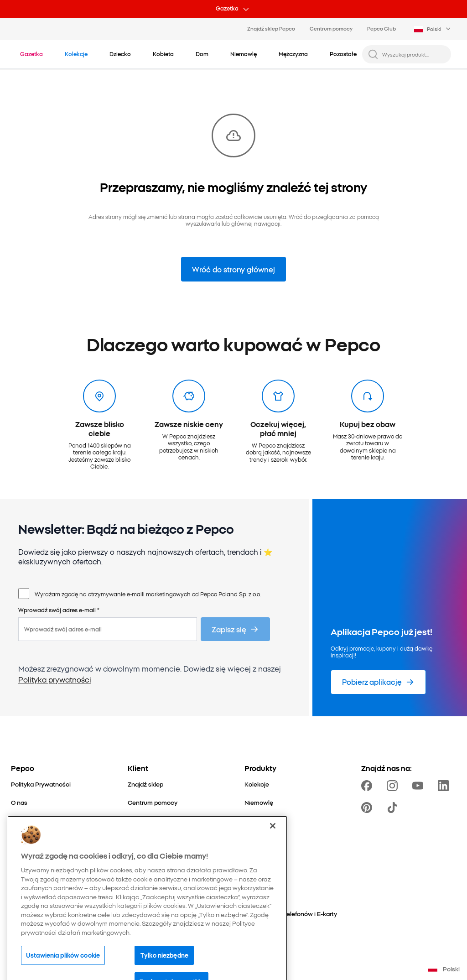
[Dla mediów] (28, 839)
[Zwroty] (138, 839)
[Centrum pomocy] (153, 802)
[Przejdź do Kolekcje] (76, 54)
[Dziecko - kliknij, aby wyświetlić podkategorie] (120, 54)
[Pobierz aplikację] (378, 682)
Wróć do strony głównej (233, 269)
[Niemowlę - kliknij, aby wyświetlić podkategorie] (244, 54)
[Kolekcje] (257, 784)
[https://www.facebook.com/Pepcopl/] (368, 786)
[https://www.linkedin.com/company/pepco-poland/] (445, 786)
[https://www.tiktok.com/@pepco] (394, 808)
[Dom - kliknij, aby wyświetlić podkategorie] (202, 54)
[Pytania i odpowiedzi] (157, 821)
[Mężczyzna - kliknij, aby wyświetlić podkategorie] (293, 54)
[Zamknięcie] (273, 850)
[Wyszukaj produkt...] (414, 54)
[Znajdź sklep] (145, 784)
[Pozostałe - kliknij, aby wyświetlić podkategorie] (343, 54)
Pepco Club (381, 28)
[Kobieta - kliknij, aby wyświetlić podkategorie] (163, 54)
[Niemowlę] (259, 802)
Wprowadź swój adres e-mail (59, 610)
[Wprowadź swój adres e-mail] (108, 629)
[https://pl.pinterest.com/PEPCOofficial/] (368, 808)
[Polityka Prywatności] (41, 784)
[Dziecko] (256, 821)
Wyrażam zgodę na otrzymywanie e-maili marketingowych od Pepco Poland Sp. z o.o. (148, 594)
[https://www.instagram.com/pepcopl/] (394, 786)
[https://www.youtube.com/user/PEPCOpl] (420, 786)
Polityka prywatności (55, 679)
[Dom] (251, 839)
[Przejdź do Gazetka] (31, 54)
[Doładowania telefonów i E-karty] (291, 914)
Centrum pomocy (331, 28)
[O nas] (19, 802)
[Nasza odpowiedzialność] (47, 821)
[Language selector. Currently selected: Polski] (433, 29)
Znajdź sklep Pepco (271, 28)
